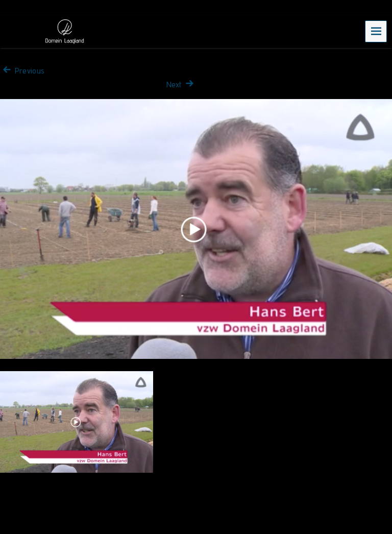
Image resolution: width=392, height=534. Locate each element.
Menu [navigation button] (376, 31)
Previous (22, 71)
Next (181, 84)
